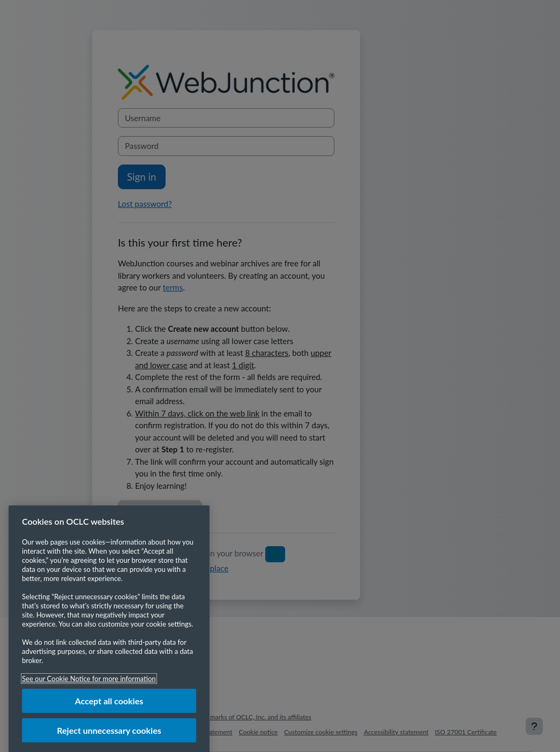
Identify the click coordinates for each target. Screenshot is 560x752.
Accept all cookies (109, 709)
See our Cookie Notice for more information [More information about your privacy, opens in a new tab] (89, 687)
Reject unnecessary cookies (109, 739)
